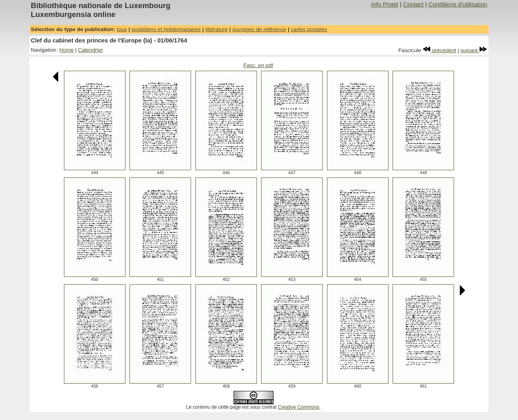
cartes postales (309, 29)
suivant (474, 50)
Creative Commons (299, 407)
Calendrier (91, 50)
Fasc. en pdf (258, 65)
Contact (413, 4)
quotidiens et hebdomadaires (166, 29)
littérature (217, 29)
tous (122, 29)
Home (66, 50)
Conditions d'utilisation (458, 4)
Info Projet (385, 4)
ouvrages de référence (259, 29)
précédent (439, 50)
